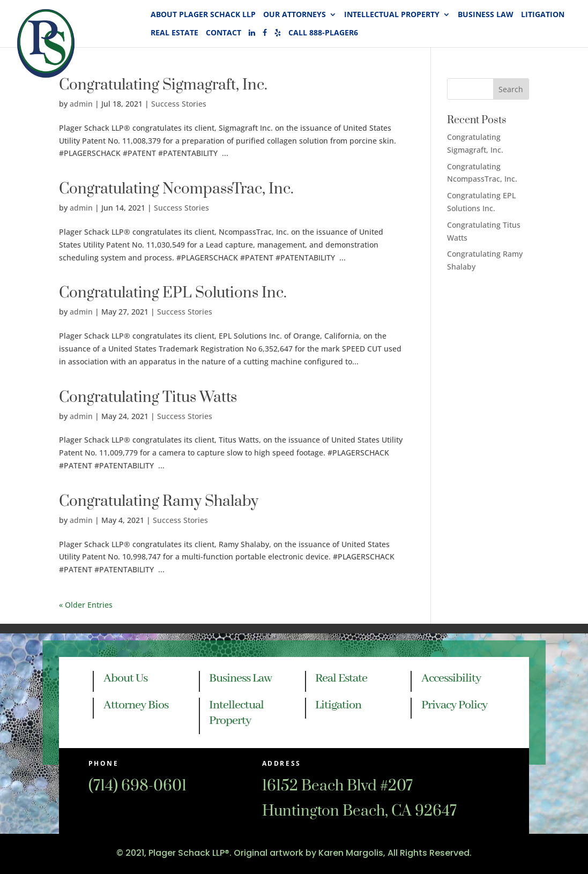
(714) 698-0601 (137, 786)
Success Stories (179, 104)
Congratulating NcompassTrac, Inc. (176, 189)
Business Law (486, 15)
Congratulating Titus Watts (148, 397)
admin (81, 208)
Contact (224, 33)
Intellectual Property (392, 15)
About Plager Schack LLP (203, 15)
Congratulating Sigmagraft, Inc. (163, 85)
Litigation (543, 15)
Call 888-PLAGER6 (323, 33)
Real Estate (174, 33)
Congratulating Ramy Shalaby (159, 501)
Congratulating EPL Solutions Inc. (173, 293)
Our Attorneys (295, 15)
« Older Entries (86, 605)
